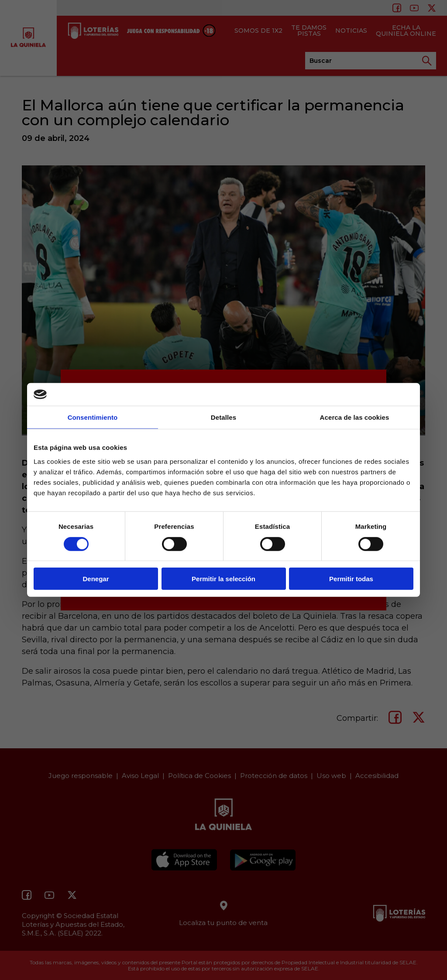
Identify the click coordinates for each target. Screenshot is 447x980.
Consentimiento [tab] (93, 417)
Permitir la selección (223, 579)
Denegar (96, 579)
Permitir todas (351, 579)
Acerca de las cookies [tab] (355, 417)
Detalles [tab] (223, 417)
